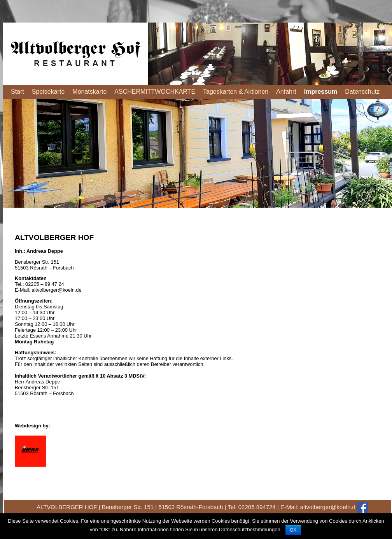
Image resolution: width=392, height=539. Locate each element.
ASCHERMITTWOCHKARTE (155, 92)
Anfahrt (286, 92)
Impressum (321, 92)
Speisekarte (48, 92)
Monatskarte (89, 92)
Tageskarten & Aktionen (236, 92)
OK (293, 530)
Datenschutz (362, 92)
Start (17, 92)
